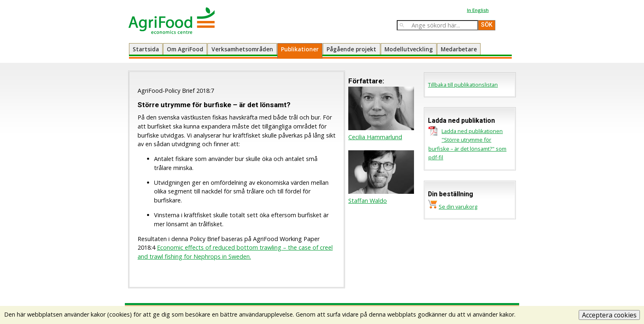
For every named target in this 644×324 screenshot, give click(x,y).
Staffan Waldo (368, 201)
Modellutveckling (409, 49)
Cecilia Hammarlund (375, 137)
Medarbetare (459, 49)
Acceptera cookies (609, 315)
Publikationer (300, 49)
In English (478, 10)
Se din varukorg (458, 207)
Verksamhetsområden (242, 49)
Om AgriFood (185, 49)
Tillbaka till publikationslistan (463, 85)
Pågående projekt (351, 49)
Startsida (146, 49)
